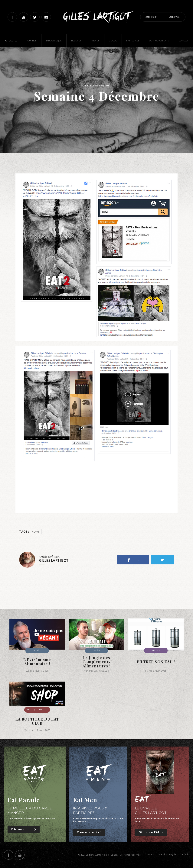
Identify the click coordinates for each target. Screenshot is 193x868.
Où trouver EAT (151, 832)
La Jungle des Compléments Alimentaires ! (96, 662)
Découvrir (24, 829)
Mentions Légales (168, 854)
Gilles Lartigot (97, 17)
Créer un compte (90, 832)
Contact (150, 854)
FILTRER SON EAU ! (156, 662)
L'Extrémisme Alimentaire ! (37, 662)
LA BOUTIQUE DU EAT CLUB (37, 721)
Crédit (186, 854)
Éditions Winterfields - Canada (102, 855)
